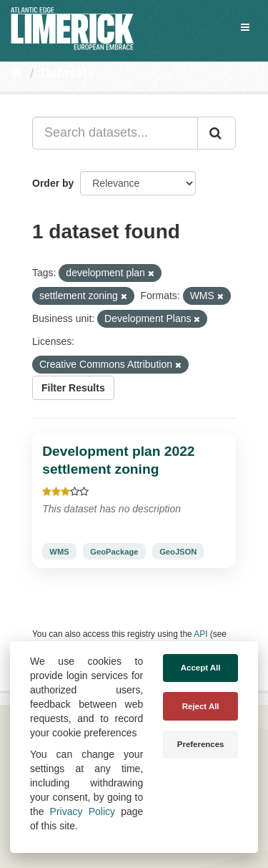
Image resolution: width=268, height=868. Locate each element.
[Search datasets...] (115, 133)
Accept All (201, 668)
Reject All (201, 706)
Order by (53, 183)
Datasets (68, 74)
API (200, 634)
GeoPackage (114, 552)
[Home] (17, 74)
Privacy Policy (83, 811)
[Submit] (217, 133)
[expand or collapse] (245, 27)
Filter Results (73, 388)
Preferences (201, 744)
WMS (59, 552)
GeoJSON (178, 552)
